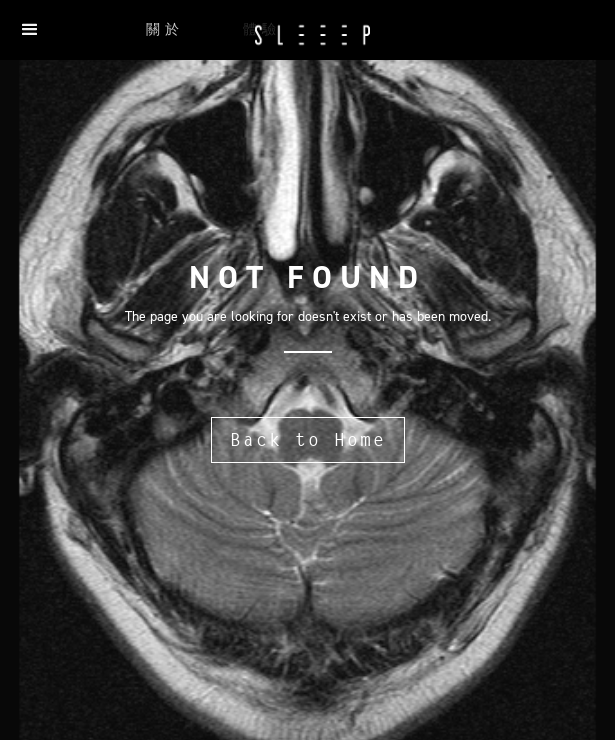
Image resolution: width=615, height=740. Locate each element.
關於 (165, 29)
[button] (30, 30)
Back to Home (308, 439)
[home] (307, 37)
